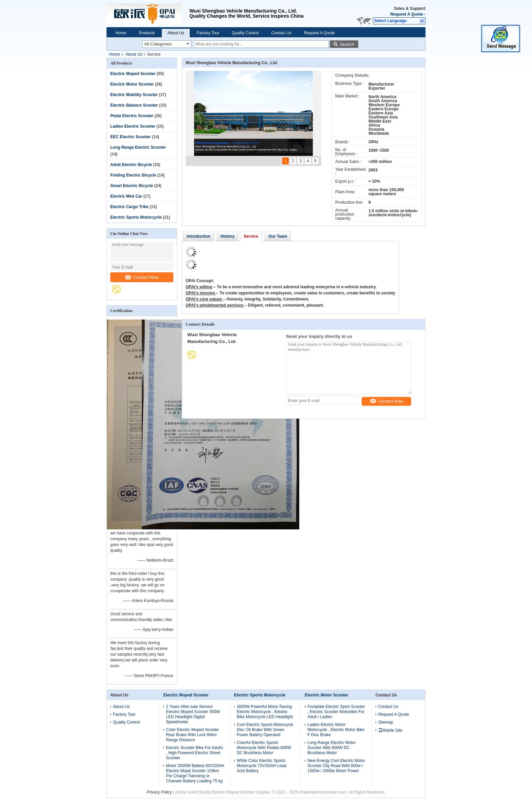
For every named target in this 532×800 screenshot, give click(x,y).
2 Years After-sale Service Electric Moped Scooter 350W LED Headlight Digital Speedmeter (193, 714)
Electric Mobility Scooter (134, 95)
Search (347, 44)
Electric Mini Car (126, 196)
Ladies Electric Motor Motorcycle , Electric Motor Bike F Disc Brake (336, 730)
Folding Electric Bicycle (133, 175)
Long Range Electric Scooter (138, 147)
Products (147, 33)
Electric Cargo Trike (129, 207)
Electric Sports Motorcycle (136, 217)
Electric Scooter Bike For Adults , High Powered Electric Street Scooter (194, 753)
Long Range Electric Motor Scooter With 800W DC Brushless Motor (331, 748)
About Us (176, 33)
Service (251, 236)
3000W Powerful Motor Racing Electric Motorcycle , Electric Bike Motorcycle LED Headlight (265, 712)
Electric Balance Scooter (134, 105)
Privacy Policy (159, 792)
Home (121, 33)
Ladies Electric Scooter (133, 126)
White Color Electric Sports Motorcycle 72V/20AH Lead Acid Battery (262, 766)
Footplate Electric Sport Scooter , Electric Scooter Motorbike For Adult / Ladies (336, 712)
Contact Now (142, 277)
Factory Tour (208, 33)
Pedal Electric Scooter (132, 116)
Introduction (198, 236)
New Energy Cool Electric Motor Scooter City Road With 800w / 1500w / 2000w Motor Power (336, 766)
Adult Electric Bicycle (131, 165)
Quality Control (245, 33)
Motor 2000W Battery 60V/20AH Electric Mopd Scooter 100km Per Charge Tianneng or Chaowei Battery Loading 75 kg (195, 773)
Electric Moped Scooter (133, 74)
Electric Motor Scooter (132, 84)
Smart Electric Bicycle (132, 186)
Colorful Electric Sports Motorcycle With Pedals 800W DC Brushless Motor (264, 748)
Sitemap (386, 722)
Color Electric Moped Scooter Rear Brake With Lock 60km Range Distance (192, 735)
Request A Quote (406, 14)
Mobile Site (390, 730)
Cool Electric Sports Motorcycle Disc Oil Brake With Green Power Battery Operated (265, 730)
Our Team (278, 236)
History (227, 236)
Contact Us (281, 33)
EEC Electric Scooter (130, 137)
